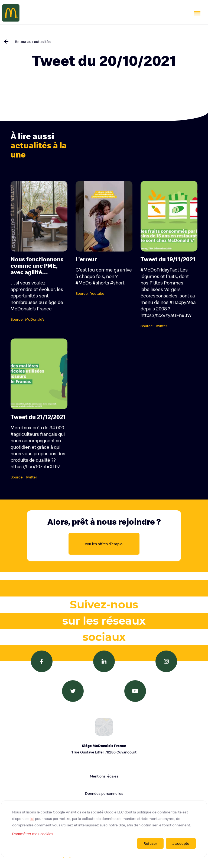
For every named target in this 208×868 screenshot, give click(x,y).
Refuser (150, 843)
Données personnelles (104, 793)
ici (32, 819)
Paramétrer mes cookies (33, 834)
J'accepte (181, 843)
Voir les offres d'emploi (104, 544)
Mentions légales (104, 776)
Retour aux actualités (33, 42)
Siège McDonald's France (104, 749)
